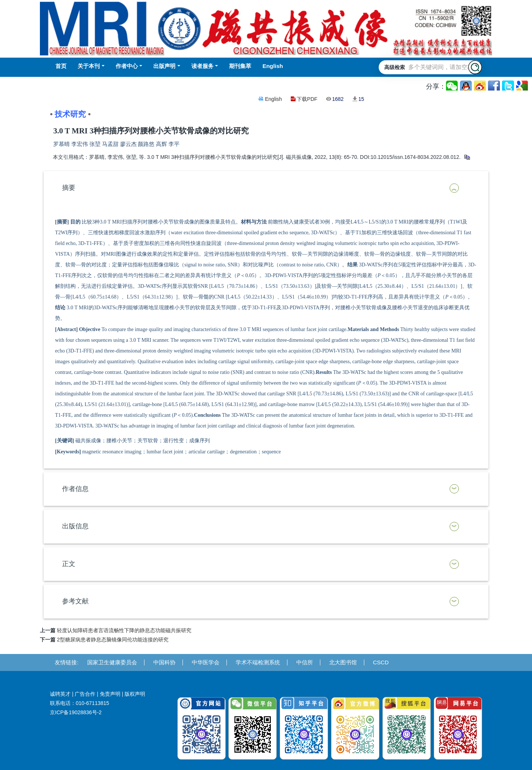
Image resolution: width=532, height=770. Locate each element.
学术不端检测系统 (258, 662)
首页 (61, 66)
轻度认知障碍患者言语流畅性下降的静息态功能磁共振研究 (124, 630)
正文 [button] (69, 564)
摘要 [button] (69, 188)
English (273, 99)
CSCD (381, 662)
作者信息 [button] (75, 489)
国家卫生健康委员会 (112, 662)
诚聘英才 (60, 694)
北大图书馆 (343, 662)
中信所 (305, 662)
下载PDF (307, 99)
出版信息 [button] (75, 526)
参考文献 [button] (75, 601)
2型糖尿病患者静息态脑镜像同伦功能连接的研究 (113, 640)
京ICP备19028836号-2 (76, 712)
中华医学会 (206, 662)
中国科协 (164, 662)
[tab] (266, 188)
